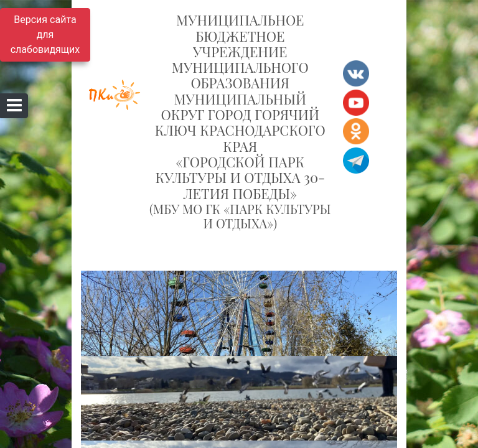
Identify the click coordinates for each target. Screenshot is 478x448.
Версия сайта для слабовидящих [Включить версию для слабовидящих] (45, 35)
